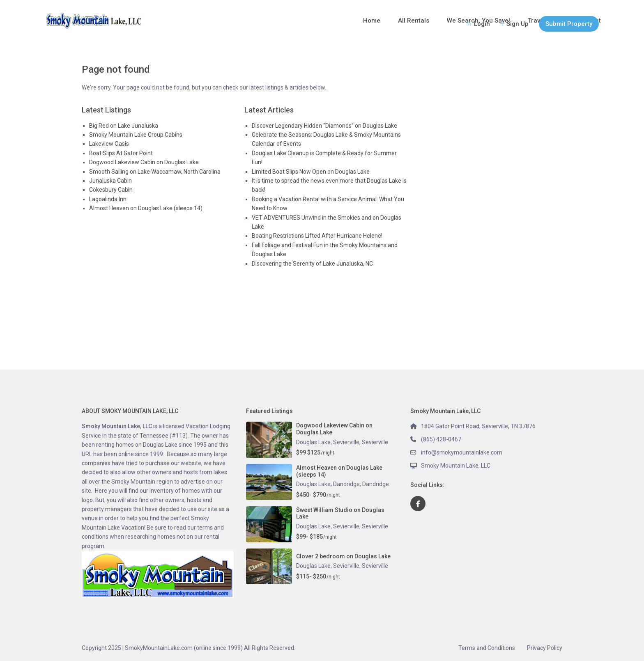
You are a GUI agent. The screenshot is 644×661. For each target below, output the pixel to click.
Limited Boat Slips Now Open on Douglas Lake (311, 172)
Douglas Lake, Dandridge (328, 484)
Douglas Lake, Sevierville (328, 442)
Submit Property (569, 24)
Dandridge (376, 484)
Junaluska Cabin (110, 181)
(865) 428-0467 (441, 439)
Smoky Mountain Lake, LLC (456, 466)
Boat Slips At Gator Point (121, 153)
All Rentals (414, 21)
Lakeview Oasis (109, 144)
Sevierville (375, 442)
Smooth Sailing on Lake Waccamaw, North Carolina (155, 172)
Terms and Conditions (487, 648)
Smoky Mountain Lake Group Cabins (136, 135)
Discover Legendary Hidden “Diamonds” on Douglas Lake (324, 126)
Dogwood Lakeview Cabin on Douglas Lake (144, 162)
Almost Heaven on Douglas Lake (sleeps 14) (146, 208)
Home (372, 21)
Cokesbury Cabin (111, 190)
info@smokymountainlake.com (462, 452)
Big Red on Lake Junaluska (124, 126)
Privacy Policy (545, 648)
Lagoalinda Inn (108, 199)
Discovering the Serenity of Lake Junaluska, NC (312, 264)
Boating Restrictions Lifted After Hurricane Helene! (317, 236)
